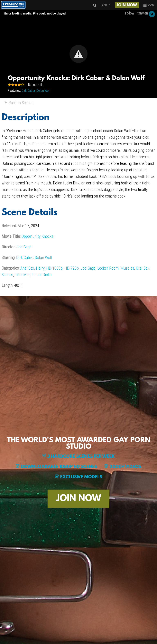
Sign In (106, 5)
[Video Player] (78, 54)
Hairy (40, 268)
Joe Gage (24, 247)
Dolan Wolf (43, 91)
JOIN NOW (127, 5)
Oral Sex (143, 268)
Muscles (127, 268)
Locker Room (108, 268)
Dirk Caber (28, 91)
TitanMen (23, 275)
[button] (78, 54)
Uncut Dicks (42, 275)
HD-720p (72, 268)
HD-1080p (54, 268)
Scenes (7, 275)
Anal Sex (27, 268)
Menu (149, 5)
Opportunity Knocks (37, 236)
